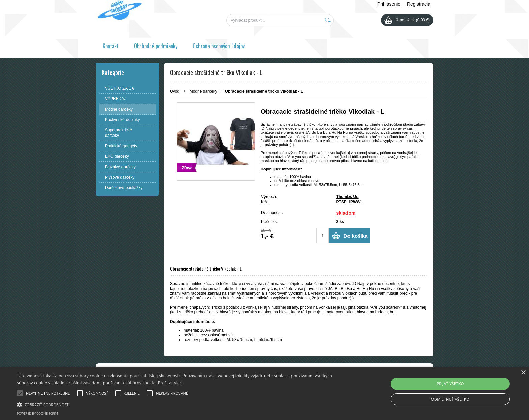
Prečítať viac (170, 383)
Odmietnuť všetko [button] (450, 399)
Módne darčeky (203, 91)
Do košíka (356, 236)
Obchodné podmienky (156, 46)
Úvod (175, 91)
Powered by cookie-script (38, 413)
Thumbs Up (347, 197)
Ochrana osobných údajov (219, 46)
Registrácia (419, 4)
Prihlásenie (389, 4)
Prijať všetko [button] (450, 383)
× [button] (523, 373)
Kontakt (111, 46)
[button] (178, 404)
